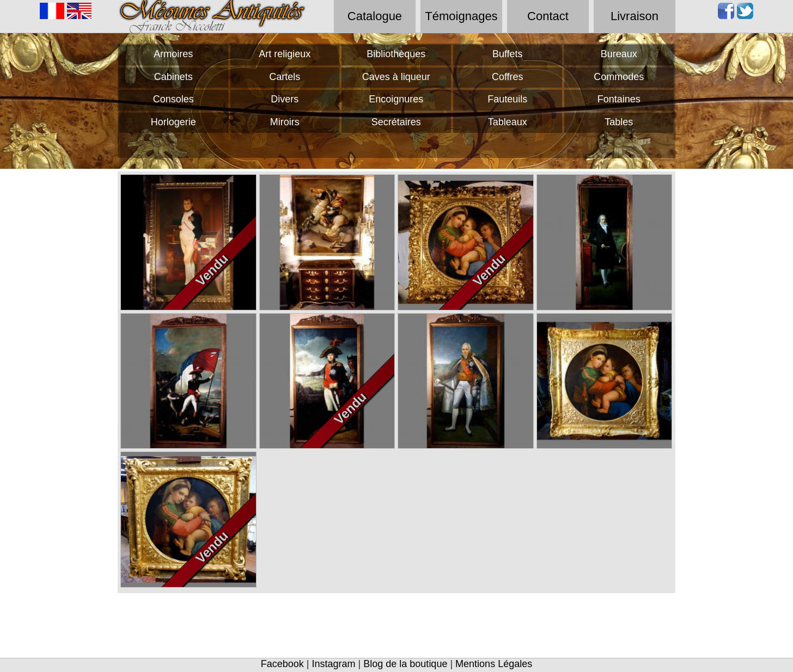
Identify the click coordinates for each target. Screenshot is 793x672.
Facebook (282, 664)
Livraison (635, 16)
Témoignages (461, 16)
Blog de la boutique (405, 664)
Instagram (334, 664)
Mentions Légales (494, 664)
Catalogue (375, 16)
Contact (548, 16)
